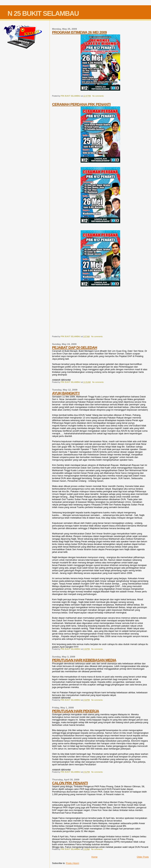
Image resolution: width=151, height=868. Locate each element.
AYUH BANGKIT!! (66, 393)
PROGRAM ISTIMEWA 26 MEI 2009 (79, 32)
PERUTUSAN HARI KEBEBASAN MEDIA (84, 660)
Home (95, 857)
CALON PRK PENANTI (70, 783)
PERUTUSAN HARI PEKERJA (75, 711)
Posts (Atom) (73, 863)
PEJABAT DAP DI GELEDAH (75, 347)
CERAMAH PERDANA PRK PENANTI (81, 104)
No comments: (98, 96)
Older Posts (143, 857)
